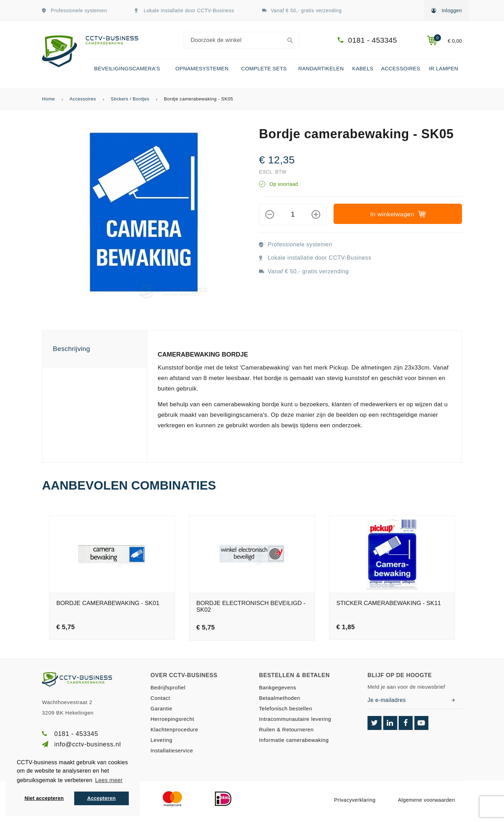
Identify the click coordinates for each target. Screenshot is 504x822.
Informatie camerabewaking (294, 740)
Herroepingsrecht (172, 719)
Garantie (161, 708)
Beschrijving (71, 349)
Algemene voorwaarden (426, 800)
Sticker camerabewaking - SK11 (389, 603)
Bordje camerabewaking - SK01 (108, 603)
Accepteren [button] (101, 798)
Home (48, 99)
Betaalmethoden (280, 698)
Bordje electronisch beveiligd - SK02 (251, 607)
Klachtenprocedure (174, 729)
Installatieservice (172, 750)
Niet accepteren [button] (44, 798)
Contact (160, 698)
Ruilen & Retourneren (286, 729)
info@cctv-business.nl (87, 744)
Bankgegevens (278, 687)
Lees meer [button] (109, 780)
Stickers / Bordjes (130, 99)
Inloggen (447, 10)
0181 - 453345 (373, 40)
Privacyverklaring (355, 800)
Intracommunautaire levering (295, 719)
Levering (161, 740)
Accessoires (83, 99)
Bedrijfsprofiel (168, 687)
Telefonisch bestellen (286, 708)
